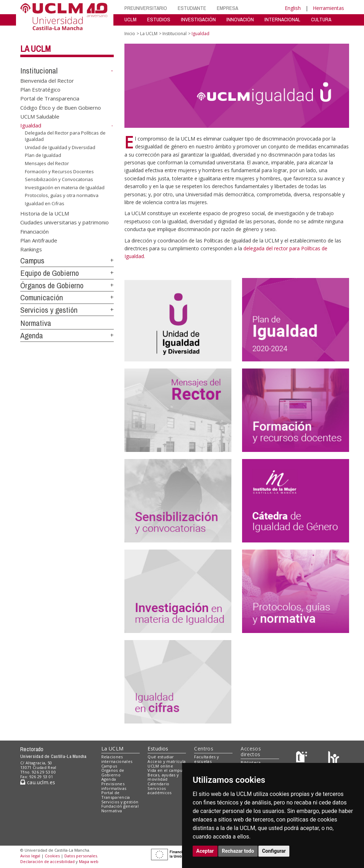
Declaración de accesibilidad (47, 861)
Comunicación (42, 297)
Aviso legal (30, 856)
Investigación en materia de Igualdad (65, 187)
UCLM (130, 19)
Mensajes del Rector (47, 163)
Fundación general (120, 806)
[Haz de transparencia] (303, 758)
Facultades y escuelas (207, 759)
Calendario (158, 784)
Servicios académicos (159, 791)
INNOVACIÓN (240, 19)
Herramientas (328, 8)
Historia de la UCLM (45, 213)
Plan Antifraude (39, 240)
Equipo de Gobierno (50, 273)
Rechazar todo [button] (238, 851)
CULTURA (321, 19)
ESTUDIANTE (192, 8)
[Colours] (334, 758)
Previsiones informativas (114, 786)
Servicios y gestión (49, 310)
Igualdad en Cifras (45, 203)
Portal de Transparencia (50, 98)
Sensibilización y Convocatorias (59, 179)
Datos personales (81, 856)
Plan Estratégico (40, 89)
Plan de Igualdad (43, 155)
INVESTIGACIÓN (198, 19)
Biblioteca (251, 762)
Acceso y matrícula (167, 761)
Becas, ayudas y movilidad (163, 777)
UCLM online (160, 766)
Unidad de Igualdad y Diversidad (60, 147)
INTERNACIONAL (282, 19)
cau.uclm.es (38, 782)
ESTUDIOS (159, 19)
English (293, 8)
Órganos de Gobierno (52, 285)
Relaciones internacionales (117, 759)
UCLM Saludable (40, 116)
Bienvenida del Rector (47, 80)
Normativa (36, 323)
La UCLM (36, 49)
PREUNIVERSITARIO (146, 8)
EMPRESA (227, 8)
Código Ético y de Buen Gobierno (61, 107)
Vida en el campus (166, 770)
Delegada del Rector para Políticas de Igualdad (65, 136)
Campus (32, 261)
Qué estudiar (161, 757)
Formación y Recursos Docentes (59, 171)
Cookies (52, 856)
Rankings (31, 249)
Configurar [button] (274, 851)
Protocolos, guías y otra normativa (62, 195)
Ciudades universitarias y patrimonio (65, 222)
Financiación (34, 231)
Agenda (32, 335)
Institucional (39, 71)
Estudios (158, 749)
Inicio (130, 34)
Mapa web (89, 861)
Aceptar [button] (205, 851)
